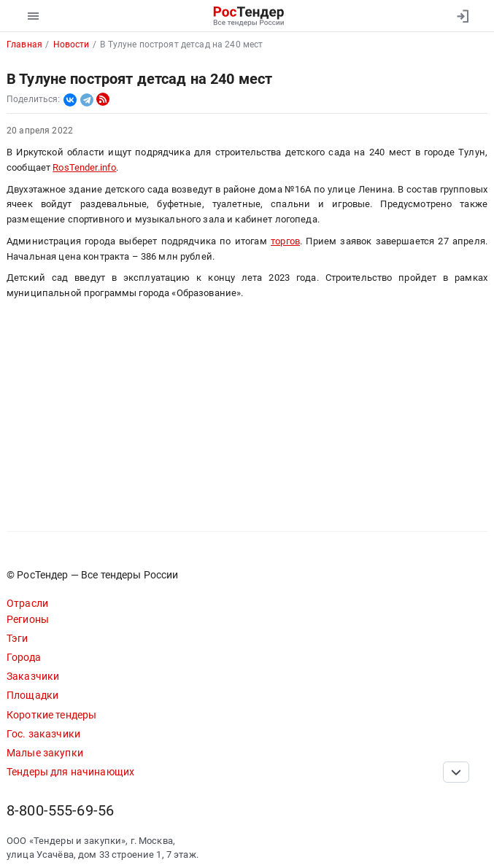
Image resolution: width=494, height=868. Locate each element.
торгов (285, 241)
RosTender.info (84, 167)
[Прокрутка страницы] (456, 772)
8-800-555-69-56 (60, 811)
